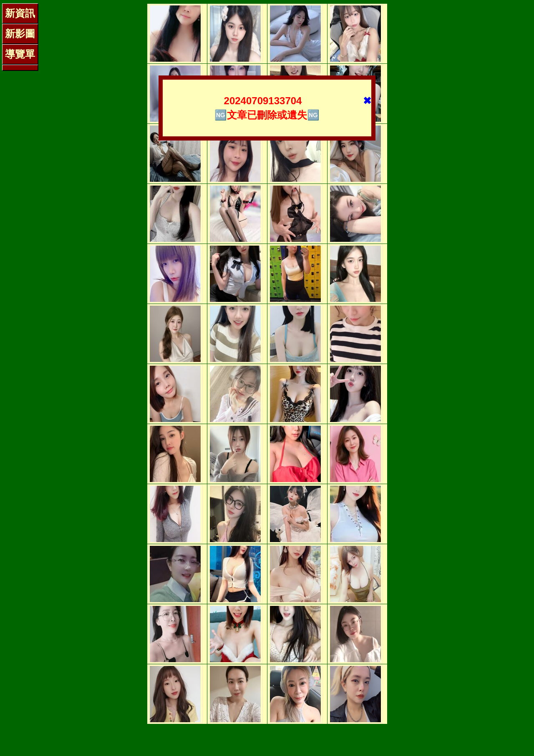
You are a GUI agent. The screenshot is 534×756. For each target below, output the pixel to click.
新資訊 (20, 13)
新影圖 (20, 34)
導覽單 (20, 54)
